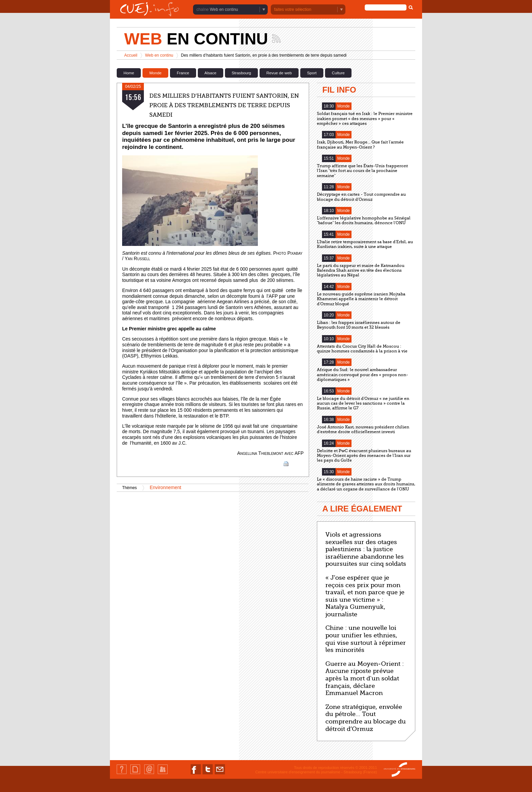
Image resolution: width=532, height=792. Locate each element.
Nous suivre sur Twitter (208, 774)
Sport (312, 73)
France (183, 73)
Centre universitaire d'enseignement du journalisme (298, 772)
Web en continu (224, 9)
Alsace (211, 73)
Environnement (165, 488)
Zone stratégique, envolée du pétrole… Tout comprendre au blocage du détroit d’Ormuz (366, 718)
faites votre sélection (293, 9)
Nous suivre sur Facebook (196, 774)
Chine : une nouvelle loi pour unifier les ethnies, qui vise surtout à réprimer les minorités (366, 639)
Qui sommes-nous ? (122, 774)
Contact (149, 774)
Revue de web (279, 73)
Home (129, 73)
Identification (163, 774)
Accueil (131, 55)
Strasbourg (241, 73)
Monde (155, 73)
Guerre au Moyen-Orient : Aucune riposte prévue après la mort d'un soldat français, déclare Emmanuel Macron (365, 678)
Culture (338, 73)
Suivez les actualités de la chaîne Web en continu (276, 38)
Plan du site (135, 774)
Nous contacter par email (220, 774)
